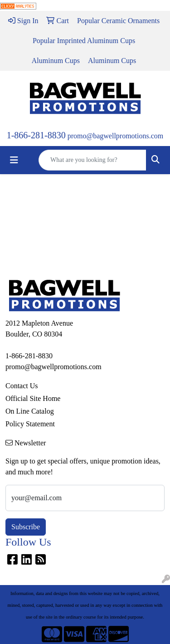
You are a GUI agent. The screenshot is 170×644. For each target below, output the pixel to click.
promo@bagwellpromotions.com (116, 136)
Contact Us (22, 386)
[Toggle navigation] (14, 160)
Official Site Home (33, 398)
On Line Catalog (30, 411)
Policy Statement (30, 424)
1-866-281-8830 (36, 135)
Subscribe (26, 527)
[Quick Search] (92, 160)
